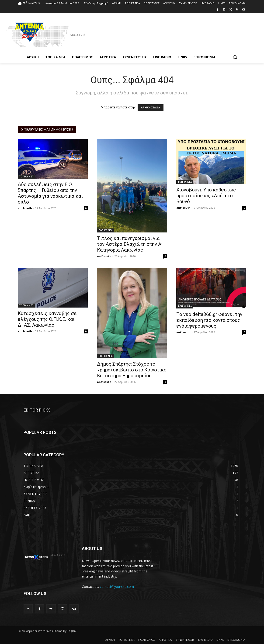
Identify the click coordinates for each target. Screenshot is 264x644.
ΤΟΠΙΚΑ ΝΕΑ (26, 177)
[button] (235, 57)
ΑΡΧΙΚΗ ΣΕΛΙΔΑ (151, 108)
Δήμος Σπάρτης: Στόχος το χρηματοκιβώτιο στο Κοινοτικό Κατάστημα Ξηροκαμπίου (132, 370)
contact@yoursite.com (117, 587)
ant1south (25, 208)
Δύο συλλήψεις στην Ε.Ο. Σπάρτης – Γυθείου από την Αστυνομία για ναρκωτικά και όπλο (50, 193)
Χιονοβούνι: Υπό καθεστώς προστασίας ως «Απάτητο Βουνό (206, 196)
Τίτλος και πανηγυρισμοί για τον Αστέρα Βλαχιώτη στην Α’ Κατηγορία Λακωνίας (130, 244)
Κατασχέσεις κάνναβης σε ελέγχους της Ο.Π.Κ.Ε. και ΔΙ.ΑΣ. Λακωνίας (47, 319)
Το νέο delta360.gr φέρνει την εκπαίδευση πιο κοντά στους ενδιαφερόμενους (209, 320)
